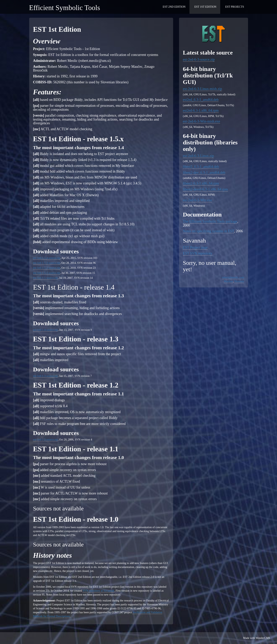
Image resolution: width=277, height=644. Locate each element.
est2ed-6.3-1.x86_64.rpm (201, 111)
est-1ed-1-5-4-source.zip (47, 258)
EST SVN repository (198, 253)
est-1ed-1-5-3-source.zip (47, 263)
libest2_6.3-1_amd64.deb (201, 167)
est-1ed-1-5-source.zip (46, 278)
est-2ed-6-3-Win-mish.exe (202, 121)
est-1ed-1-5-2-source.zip (47, 268)
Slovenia (239, 281)
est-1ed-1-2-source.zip (46, 440)
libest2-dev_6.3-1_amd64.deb (204, 173)
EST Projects (235, 7)
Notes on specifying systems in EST (208, 231)
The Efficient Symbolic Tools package (210, 221)
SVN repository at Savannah (98, 591)
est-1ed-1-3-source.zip (46, 376)
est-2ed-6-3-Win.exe (198, 200)
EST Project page (195, 247)
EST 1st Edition (205, 7)
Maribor (228, 281)
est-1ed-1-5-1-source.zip (47, 273)
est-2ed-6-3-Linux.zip (198, 156)
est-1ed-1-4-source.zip (46, 330)
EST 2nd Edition (174, 7)
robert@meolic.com (233, 277)
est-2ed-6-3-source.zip (199, 59)
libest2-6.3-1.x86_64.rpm (201, 183)
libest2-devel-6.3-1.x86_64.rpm (205, 189)
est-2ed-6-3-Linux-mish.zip (202, 89)
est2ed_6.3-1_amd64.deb (201, 100)
